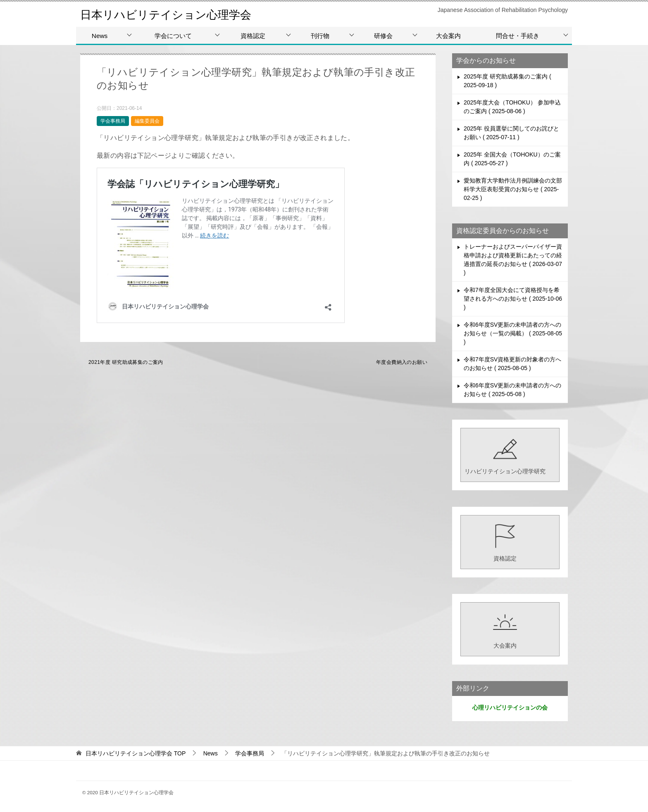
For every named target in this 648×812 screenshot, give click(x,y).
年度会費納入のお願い (402, 362)
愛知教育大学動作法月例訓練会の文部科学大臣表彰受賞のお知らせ (513, 189)
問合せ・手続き (518, 36)
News (100, 36)
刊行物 (320, 36)
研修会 (383, 36)
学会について (173, 36)
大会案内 (448, 36)
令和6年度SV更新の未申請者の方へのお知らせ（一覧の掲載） (513, 333)
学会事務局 (113, 121)
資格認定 (253, 36)
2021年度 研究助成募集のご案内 (126, 362)
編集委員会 (147, 121)
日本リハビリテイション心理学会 (175, 14)
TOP (136, 753)
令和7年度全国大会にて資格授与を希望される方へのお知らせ (513, 299)
